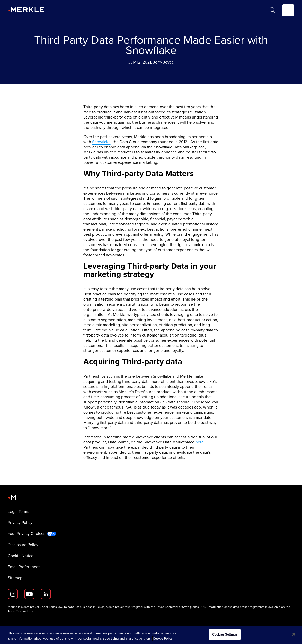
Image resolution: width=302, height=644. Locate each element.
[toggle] (288, 10)
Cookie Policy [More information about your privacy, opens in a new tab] (163, 638)
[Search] (273, 10)
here (200, 442)
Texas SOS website (21, 611)
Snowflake (101, 142)
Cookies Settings (225, 634)
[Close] (294, 634)
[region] (151, 635)
